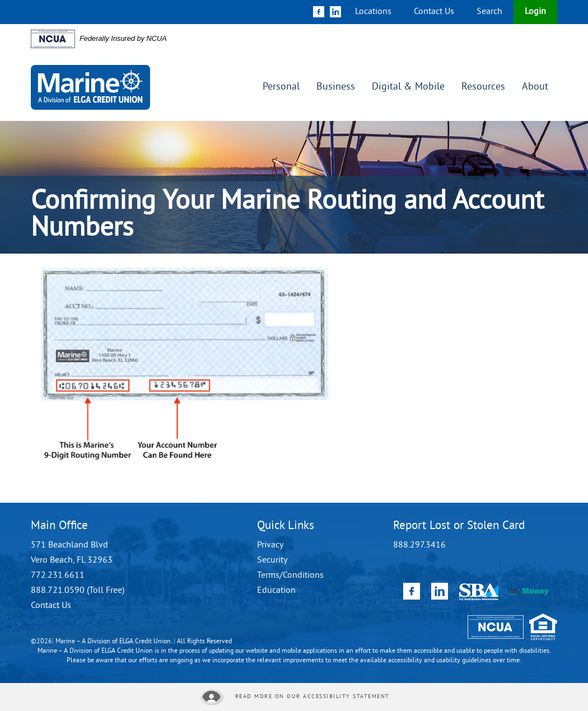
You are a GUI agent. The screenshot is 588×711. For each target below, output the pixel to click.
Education (276, 591)
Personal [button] (281, 87)
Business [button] (336, 87)
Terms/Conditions (290, 576)
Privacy (270, 545)
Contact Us (434, 12)
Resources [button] (483, 87)
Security (272, 560)
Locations (373, 12)
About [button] (535, 87)
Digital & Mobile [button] (408, 87)
